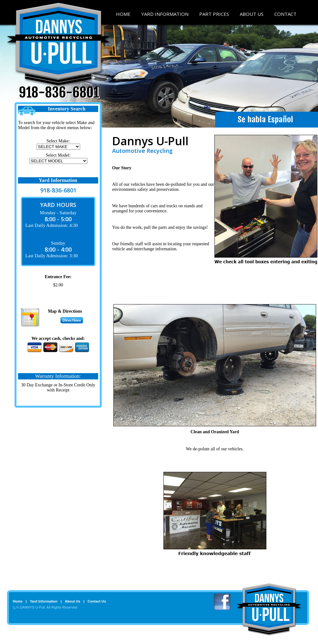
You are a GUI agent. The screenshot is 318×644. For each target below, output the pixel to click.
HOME (123, 14)
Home (18, 601)
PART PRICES (214, 14)
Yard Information (44, 601)
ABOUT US (252, 14)
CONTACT (285, 14)
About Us (73, 601)
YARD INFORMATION (165, 14)
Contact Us (97, 601)
